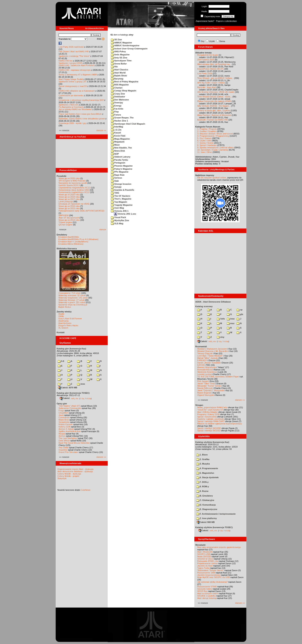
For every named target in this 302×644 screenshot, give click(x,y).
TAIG (115, 193)
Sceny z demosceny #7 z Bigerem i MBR (78, 75)
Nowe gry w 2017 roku (69, 199)
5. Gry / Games (204, 138)
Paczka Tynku (119, 160)
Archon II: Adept (66, 429)
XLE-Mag (117, 223)
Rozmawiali (201, 346)
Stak (115, 181)
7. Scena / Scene (205, 143)
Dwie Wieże (64, 441)
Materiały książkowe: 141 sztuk (73, 298)
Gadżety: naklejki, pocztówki (211, 419)
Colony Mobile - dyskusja (69, 474)
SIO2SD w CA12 (205, 559)
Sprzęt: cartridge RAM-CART (211, 421)
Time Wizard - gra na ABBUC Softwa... (215, 78)
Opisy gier (62, 404)
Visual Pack (118, 217)
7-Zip (82, 398)
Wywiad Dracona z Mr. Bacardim (213, 351)
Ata (114, 67)
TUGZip (88, 398)
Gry (203, 41)
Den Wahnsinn (120, 100)
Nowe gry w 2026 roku (69, 178)
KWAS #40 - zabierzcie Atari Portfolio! (76, 65)
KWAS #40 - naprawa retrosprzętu (75, 70)
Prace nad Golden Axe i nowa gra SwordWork (80, 114)
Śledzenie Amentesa (207, 372)
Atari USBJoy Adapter (207, 412)
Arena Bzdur (119, 64)
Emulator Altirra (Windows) (71, 244)
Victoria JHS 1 (120, 211)
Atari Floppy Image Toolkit (71, 79)
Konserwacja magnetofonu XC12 (74, 192)
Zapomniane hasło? (205, 21)
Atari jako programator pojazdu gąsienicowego (219, 547)
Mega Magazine (120, 139)
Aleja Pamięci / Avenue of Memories (214, 115)
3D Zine (116, 40)
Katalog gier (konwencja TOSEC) (73, 393)
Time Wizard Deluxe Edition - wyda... (215, 97)
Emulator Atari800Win (69, 237)
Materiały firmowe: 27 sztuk (71, 300)
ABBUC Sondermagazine (125, 46)
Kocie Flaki (118, 136)
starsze (103, 229)
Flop (115, 112)
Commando (64, 417)
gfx (240, 314)
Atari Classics (119, 70)
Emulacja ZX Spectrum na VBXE (74, 204)
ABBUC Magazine (121, 43)
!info (221, 319)
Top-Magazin (119, 202)
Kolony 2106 (64, 427)
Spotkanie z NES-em (68, 105)
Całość (65, 398)
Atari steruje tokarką (207, 598)
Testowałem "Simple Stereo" (211, 570)
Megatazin (118, 142)
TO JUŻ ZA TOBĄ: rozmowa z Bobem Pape (218, 377)
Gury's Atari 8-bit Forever (70, 319)
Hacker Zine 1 (119, 121)
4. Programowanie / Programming (213, 136)
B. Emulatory (205, 496)
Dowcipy (117, 103)
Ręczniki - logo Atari (207, 87)
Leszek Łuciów (204, 374)
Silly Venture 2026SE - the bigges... (214, 106)
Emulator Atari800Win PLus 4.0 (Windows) (78, 239)
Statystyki (62, 478)
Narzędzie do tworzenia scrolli (73, 183)
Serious (116, 178)
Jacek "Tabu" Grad (206, 384)
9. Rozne (202, 491)
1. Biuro (202, 455)
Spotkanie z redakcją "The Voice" (74, 56)
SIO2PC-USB (204, 554)
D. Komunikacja (206, 505)
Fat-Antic (117, 109)
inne (81, 384)
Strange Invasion (121, 184)
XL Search (63, 328)
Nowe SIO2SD (204, 556)
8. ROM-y (203, 486)
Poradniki (61, 176)
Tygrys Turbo (203, 568)
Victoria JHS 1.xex (125, 214)
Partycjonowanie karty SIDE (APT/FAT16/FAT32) (81, 211)
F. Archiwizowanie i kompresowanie (216, 514)
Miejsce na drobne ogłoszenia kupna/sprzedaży (220, 424)
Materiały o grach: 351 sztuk (72, 302)
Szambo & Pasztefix (122, 190)
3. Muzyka (203, 464)
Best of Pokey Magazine (125, 82)
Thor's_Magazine (121, 199)
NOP (115, 154)
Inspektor (63, 450)
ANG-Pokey (118, 51)
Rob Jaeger (203, 381)
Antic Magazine (120, 55)
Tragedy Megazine (122, 205)
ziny (220, 337)
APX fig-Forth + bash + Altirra (211, 83)
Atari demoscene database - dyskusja (75, 471)
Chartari (117, 88)
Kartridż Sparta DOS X (69, 185)
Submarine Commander (70, 408)
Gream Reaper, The (122, 118)
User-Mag (117, 208)
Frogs (61, 411)
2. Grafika (203, 459)
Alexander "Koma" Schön (209, 386)
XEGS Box (202, 591)
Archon (62, 436)
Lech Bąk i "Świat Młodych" (210, 356)
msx (231, 323)
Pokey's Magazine (122, 169)
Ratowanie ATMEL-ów (208, 561)
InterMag (117, 127)
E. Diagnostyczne (207, 509)
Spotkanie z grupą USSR (70, 63)
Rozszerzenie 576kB (207, 587)
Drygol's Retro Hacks (68, 325)
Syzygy (116, 187)
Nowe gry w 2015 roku (69, 208)
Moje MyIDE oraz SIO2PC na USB (213, 577)
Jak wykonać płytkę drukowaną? (212, 582)
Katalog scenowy (204, 306)
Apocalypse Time (121, 61)
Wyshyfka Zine (120, 220)
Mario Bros (64, 420)
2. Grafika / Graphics (207, 131)
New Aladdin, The (121, 148)
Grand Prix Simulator (68, 452)
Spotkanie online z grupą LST (72, 82)
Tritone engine (65, 222)
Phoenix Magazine (122, 166)
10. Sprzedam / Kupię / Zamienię (213, 150)
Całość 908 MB (206, 522)
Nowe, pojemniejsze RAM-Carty (212, 407)
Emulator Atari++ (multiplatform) (73, 242)
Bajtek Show (119, 76)
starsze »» (101, 130)
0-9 (61, 361)
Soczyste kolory (205, 589)
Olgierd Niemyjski (206, 395)
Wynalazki (200, 545)
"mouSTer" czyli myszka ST (210, 410)
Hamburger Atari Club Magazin (128, 124)
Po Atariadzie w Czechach (71, 107)
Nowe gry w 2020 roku (69, 195)
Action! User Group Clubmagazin (129, 49)
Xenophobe (64, 422)
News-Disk (118, 151)
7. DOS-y (202, 482)
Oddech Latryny (121, 157)
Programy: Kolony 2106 (208, 414)
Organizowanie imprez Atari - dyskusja (75, 469)
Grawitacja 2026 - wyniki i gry (72, 123)
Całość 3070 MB (68, 388)
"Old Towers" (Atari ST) (69, 406)
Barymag (117, 79)
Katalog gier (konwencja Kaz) (71, 349)
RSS (101, 39)
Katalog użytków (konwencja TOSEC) (214, 527)
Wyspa (62, 434)
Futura (116, 115)
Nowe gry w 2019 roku (69, 197)
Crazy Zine (118, 94)
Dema (222, 41)
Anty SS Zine (119, 58)
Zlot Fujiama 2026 (206, 60)
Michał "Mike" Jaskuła (207, 358)
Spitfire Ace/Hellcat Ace (70, 431)
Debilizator (118, 97)
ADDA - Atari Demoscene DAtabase (213, 302)
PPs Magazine (120, 172)
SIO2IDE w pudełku (206, 596)
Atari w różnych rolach (208, 593)
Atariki (61, 314)
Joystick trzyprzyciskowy (209, 575)
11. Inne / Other (205, 152)
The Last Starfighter (68, 438)
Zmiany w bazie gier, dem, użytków (214, 110)
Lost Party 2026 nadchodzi (71, 47)
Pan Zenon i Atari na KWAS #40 (74, 51)
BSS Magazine (120, 85)
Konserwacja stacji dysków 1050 (74, 190)
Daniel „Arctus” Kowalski (209, 363)
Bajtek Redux (65, 307)
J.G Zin (116, 130)
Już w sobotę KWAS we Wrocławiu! (75, 109)
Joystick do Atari (205, 566)
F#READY (202, 360)
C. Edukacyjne (205, 500)
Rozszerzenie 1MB (206, 573)
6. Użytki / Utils (204, 141)
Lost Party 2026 (205, 73)
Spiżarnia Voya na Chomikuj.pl (73, 305)
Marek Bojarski (204, 393)
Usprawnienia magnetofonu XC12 (74, 188)
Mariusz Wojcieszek (207, 367)
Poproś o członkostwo (226, 21)
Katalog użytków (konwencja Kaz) (212, 442)
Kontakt (61, 332)
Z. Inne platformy (207, 518)
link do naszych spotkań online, (212, 178)
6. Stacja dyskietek (207, 477)
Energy (116, 106)
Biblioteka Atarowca (67, 249)
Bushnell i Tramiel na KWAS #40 (213, 120)
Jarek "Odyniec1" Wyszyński (211, 390)
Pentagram (118, 163)
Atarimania (63, 321)
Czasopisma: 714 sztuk (70, 293)
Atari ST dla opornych (69, 218)
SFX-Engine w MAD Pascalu (72, 181)
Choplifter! (63, 413)
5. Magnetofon (205, 473)
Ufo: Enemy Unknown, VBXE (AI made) (216, 92)
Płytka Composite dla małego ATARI (214, 101)
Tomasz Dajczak (205, 353)
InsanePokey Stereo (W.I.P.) (210, 69)
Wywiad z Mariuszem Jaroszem (212, 349)
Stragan (199, 405)
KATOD (201, 365)
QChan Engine (65, 225)
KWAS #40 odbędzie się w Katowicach (77, 91)
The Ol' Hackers (120, 196)
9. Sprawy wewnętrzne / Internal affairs (215, 148)
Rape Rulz (118, 175)
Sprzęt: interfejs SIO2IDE (209, 428)
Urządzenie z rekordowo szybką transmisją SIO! (81, 100)
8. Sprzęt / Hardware (207, 145)
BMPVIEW (64, 215)
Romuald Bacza (205, 370)
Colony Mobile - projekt (68, 476)
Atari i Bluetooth (205, 552)
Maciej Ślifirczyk (205, 388)
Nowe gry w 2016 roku (69, 206)
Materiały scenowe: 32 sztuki (72, 295)
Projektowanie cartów (207, 563)
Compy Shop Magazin (123, 91)
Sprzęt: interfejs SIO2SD (209, 431)
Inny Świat (63, 448)
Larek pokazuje (66, 201)
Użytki (212, 41)
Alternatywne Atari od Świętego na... (214, 64)
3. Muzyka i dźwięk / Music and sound (215, 134)
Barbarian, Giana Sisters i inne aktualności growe (82, 119)
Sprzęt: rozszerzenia (207, 417)
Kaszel (116, 133)
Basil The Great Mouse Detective (74, 443)
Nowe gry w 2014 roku (69, 220)
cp (240, 310)
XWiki (61, 316)
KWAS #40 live (66, 61)
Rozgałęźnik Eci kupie (208, 55)
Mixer (115, 145)
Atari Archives (65, 323)
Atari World (118, 73)
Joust (61, 415)
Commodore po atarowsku (71, 95)
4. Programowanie (207, 468)
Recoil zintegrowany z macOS (73, 86)
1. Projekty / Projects (207, 129)
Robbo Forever (66, 424)
